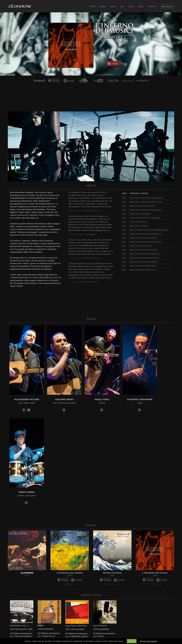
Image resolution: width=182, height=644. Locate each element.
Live (122, 6)
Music (131, 6)
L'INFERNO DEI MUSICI (155, 472)
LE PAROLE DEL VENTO (70, 472)
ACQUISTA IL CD (70, 483)
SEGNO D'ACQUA (112, 472)
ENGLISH (167, 6)
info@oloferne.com (21, 577)
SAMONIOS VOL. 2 (19, 524)
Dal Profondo (100, 524)
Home (93, 6)
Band (113, 6)
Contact (152, 6)
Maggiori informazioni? (149, 641)
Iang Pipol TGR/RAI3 (76, 524)
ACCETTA (132, 641)
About (103, 6)
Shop (141, 6)
